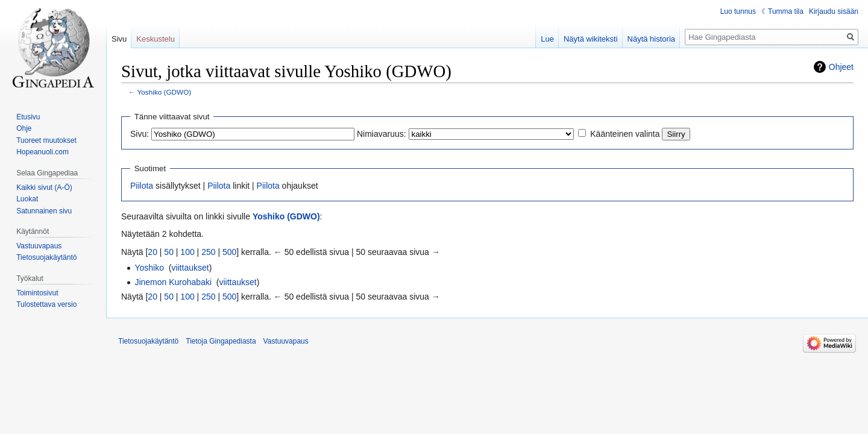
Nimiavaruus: (382, 134)
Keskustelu (156, 39)
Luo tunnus (738, 11)
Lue (547, 39)
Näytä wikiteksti (591, 39)
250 (208, 252)
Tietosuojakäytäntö (46, 257)
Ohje (24, 128)
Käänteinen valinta (625, 134)
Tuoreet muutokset (46, 140)
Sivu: (140, 134)
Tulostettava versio (46, 304)
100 (187, 252)
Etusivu (28, 117)
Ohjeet (841, 67)
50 (169, 252)
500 (229, 252)
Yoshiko (149, 268)
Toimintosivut (37, 293)
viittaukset (190, 268)
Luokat (27, 199)
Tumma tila (786, 11)
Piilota (142, 186)
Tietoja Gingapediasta (221, 341)
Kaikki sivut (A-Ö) (44, 187)
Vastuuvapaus (39, 246)
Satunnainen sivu (44, 211)
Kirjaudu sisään (834, 11)
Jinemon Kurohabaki (173, 282)
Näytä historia (651, 39)
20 (153, 252)
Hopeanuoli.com (42, 152)
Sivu (119, 39)
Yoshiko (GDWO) (165, 92)
